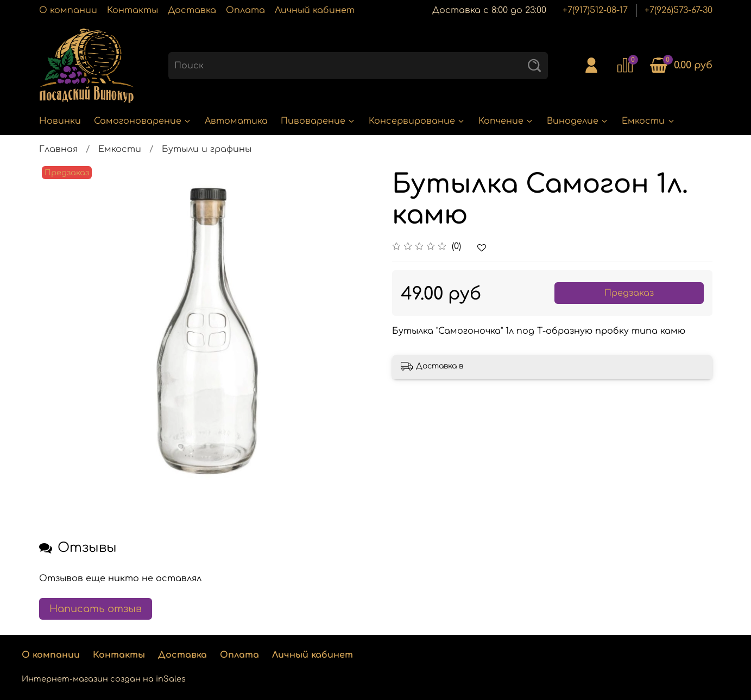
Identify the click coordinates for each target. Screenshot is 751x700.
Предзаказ (629, 293)
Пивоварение (318, 121)
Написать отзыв (96, 609)
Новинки (60, 121)
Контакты (132, 10)
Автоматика (236, 121)
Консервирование (417, 121)
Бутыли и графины (207, 149)
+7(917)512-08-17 (595, 10)
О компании (68, 10)
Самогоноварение (143, 121)
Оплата (245, 10)
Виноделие (578, 121)
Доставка (192, 10)
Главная (58, 149)
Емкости (648, 121)
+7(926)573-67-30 (679, 10)
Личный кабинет (315, 10)
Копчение (506, 121)
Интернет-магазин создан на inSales (104, 679)
